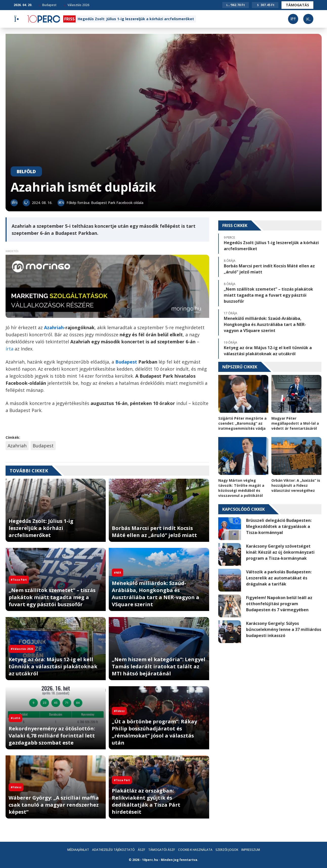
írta (10, 349)
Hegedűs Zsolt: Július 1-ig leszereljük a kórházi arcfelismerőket (136, 19)
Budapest (48, 5)
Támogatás (297, 5)
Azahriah (17, 446)
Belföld (26, 171)
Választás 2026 (77, 5)
